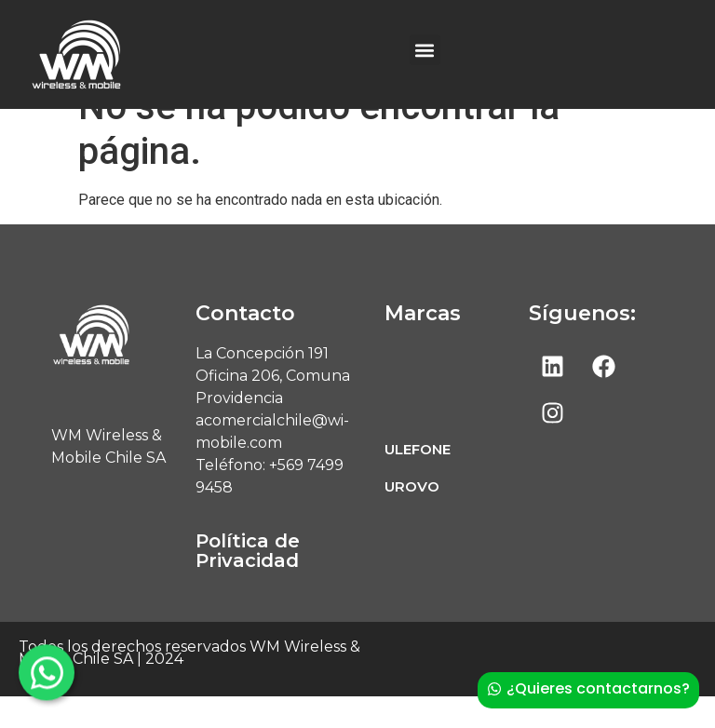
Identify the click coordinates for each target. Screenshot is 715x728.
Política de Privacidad (248, 582)
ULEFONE (418, 481)
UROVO (412, 518)
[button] (425, 50)
